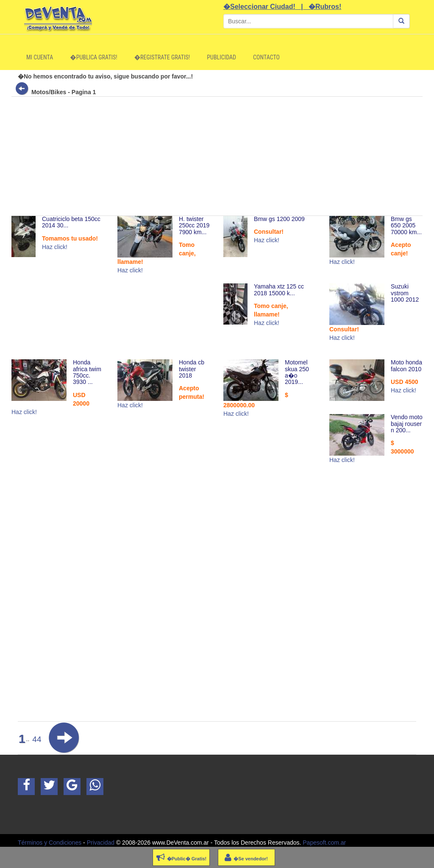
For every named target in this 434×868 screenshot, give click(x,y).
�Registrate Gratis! (162, 57)
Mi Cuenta (40, 57)
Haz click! (55, 247)
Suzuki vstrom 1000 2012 (405, 293)
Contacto (266, 57)
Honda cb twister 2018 (192, 369)
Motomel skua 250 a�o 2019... (297, 372)
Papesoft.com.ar (324, 843)
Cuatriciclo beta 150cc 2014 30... (71, 222)
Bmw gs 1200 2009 (279, 219)
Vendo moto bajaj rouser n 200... (407, 424)
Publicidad (221, 57)
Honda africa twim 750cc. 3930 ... (87, 372)
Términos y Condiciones (50, 843)
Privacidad (101, 843)
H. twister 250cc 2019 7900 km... (194, 225)
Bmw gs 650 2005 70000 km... (406, 225)
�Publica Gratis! (93, 57)
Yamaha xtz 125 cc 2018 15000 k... (279, 290)
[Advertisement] (217, 156)
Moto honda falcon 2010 (406, 365)
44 (37, 739)
